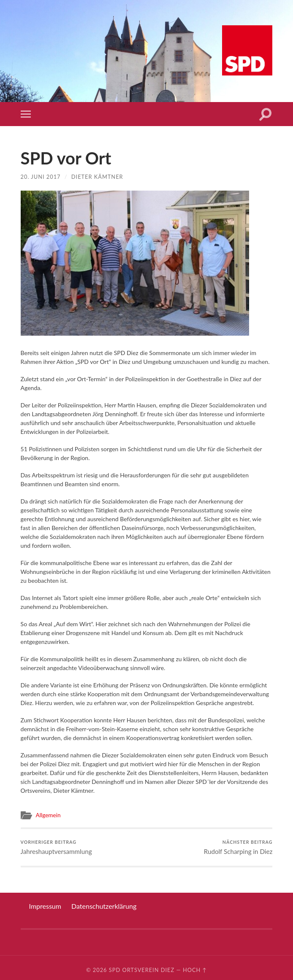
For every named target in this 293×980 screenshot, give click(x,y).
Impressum (45, 906)
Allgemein (48, 815)
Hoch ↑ (195, 970)
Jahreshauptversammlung (56, 847)
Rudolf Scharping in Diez (238, 847)
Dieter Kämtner (97, 177)
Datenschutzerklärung (104, 906)
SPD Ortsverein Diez (142, 970)
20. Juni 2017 (41, 177)
